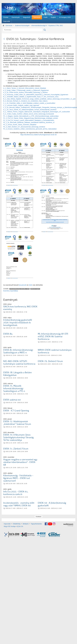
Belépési (26, 524)
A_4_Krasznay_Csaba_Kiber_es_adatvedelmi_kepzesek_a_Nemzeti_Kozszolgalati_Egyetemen (36, 95)
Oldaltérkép (17, 524)
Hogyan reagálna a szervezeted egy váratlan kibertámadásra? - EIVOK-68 (20, 462)
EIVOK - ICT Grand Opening (16, 411)
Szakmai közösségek (22, 26)
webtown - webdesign (68, 525)
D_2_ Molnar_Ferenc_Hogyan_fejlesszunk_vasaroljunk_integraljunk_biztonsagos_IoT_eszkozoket (37, 112)
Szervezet (9, 26)
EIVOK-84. (8, 334)
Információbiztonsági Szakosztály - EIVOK (39, 26)
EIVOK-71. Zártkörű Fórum (16, 449)
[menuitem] (6, 17)
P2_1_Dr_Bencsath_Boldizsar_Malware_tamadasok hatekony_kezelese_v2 (29, 122)
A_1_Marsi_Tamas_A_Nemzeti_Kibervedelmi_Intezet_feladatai (25, 88)
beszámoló (23, 285)
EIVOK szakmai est (12, 400)
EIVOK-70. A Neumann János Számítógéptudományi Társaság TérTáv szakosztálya (18, 437)
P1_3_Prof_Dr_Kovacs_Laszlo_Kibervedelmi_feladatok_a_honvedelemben (29, 120)
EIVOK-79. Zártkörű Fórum (50, 361)
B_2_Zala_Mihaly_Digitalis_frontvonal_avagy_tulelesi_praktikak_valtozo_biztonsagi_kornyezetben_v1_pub (39, 99)
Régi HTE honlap (10, 526)
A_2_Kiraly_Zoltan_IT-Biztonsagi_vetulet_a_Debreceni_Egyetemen (26, 90)
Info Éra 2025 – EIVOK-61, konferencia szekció (16, 493)
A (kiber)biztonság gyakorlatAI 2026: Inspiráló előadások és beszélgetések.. (18, 323)
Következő (38, 517)
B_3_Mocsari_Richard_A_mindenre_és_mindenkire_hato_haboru (25, 101)
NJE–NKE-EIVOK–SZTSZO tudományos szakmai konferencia (19, 363)
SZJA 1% (20, 526)
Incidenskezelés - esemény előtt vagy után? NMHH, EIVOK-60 (19, 504)
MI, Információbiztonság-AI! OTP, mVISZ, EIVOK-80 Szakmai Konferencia (53, 337)
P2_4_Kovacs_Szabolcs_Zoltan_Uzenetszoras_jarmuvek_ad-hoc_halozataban (30, 129)
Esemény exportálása (11, 291)
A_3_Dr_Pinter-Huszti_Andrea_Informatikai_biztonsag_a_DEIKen (25, 92)
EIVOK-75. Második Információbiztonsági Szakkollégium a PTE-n (14, 389)
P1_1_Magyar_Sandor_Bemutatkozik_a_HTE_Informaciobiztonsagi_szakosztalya (31, 116)
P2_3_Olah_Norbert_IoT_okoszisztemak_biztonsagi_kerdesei (24, 127)
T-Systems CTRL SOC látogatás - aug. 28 (55, 26)
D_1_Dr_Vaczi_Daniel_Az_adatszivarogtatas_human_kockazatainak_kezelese (30, 110)
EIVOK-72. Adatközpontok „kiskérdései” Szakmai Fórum (17, 423)
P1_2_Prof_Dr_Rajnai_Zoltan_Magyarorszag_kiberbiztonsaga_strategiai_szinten (31, 118)
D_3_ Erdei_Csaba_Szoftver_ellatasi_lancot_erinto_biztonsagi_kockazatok (29, 114)
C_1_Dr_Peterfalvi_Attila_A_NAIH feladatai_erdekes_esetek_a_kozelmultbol (29, 103)
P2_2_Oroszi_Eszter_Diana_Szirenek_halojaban (20, 125)
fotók (30, 285)
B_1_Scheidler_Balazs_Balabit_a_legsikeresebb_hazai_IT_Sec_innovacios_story (31, 97)
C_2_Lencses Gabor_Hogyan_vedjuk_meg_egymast (21, 105)
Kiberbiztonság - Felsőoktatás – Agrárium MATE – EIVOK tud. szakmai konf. (18, 478)
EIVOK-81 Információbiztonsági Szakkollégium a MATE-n (18, 351)
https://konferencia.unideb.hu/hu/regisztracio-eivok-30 (38, 135)
